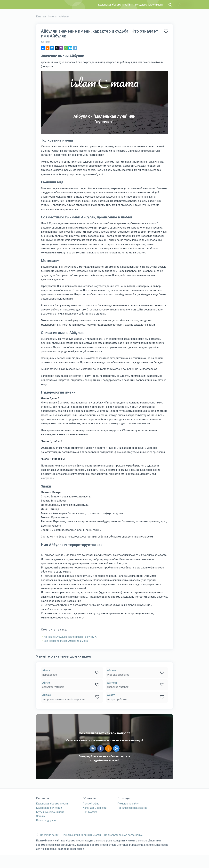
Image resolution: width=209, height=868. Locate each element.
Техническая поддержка (132, 808)
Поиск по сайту (47, 835)
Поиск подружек (46, 820)
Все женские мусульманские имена (66, 641)
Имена (52, 17)
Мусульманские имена (149, 5)
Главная (41, 17)
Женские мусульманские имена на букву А (70, 637)
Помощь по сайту (128, 804)
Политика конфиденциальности (81, 835)
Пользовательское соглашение (123, 835)
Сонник (41, 816)
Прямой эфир (91, 804)
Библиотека (90, 812)
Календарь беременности (114, 5)
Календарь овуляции (49, 808)
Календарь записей (95, 808)
